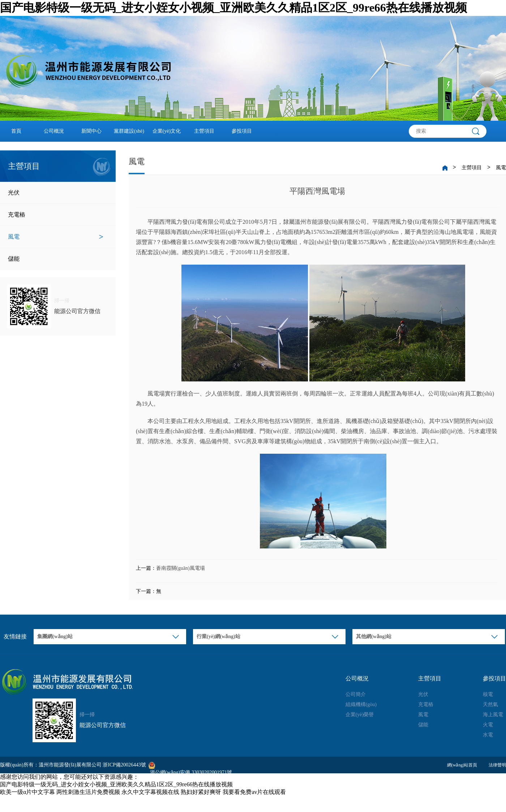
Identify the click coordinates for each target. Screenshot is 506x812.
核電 (488, 694)
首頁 (16, 131)
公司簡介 (356, 694)
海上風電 (493, 715)
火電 (488, 725)
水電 (488, 735)
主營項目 (204, 131)
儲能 (56, 259)
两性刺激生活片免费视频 (88, 792)
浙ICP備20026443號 (124, 765)
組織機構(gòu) (361, 704)
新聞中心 (91, 131)
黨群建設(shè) (129, 131)
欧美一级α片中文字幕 (27, 792)
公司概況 (54, 131)
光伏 (56, 193)
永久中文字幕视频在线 (150, 792)
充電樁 (56, 215)
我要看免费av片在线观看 (254, 792)
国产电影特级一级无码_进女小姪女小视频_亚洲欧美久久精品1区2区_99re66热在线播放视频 (233, 8)
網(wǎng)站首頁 (462, 765)
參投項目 (242, 131)
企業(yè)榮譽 (360, 715)
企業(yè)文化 (167, 131)
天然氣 (490, 704)
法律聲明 (497, 765)
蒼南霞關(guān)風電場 (181, 568)
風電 (56, 237)
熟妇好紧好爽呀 (201, 792)
